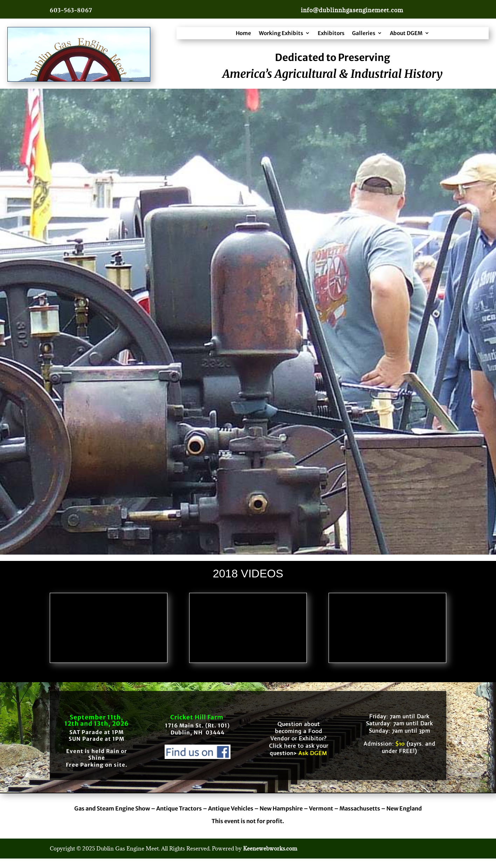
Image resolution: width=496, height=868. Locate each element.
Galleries (364, 33)
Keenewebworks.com (270, 848)
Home (243, 33)
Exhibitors (331, 33)
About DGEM (406, 33)
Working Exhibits (281, 33)
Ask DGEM (313, 753)
